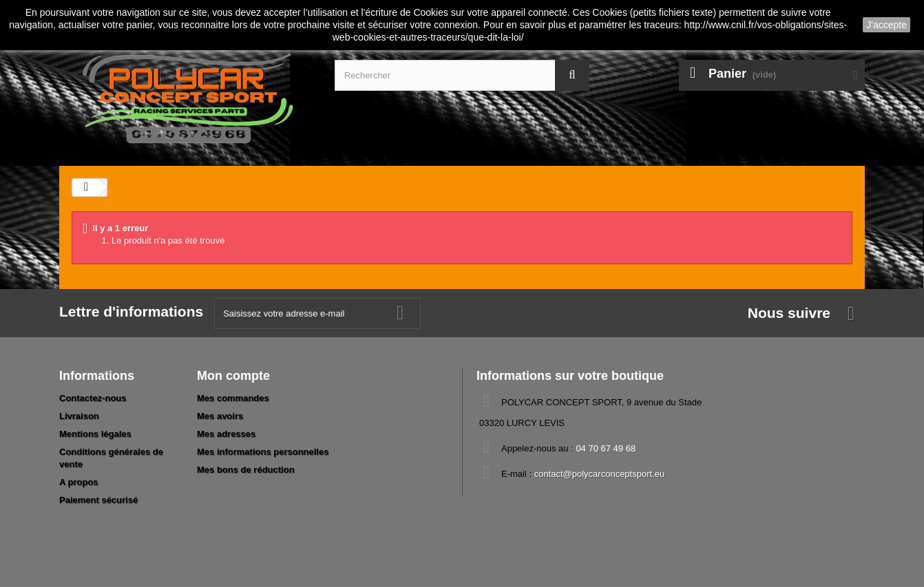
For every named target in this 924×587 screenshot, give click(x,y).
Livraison (79, 416)
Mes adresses (226, 434)
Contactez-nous (93, 398)
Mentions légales (95, 434)
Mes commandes (233, 398)
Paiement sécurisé (98, 500)
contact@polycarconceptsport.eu (600, 474)
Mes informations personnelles (263, 452)
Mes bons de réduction (246, 470)
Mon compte (233, 376)
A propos (79, 482)
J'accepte (886, 25)
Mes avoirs (220, 416)
